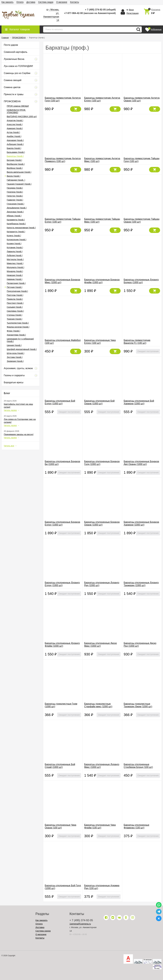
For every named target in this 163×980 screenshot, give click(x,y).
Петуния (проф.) (15, 287)
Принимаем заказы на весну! (19, 434)
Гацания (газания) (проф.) (19, 184)
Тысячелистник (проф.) (18, 323)
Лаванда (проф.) (15, 251)
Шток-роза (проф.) (15, 353)
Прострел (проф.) (15, 303)
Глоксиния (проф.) (15, 204)
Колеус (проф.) (14, 236)
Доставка (31, 2)
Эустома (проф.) (15, 357)
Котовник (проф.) (15, 247)
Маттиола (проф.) (15, 259)
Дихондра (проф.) (15, 212)
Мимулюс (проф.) (15, 263)
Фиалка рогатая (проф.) (18, 327)
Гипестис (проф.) (15, 196)
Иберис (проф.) (14, 216)
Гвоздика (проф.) (15, 188)
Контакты (75, 2)
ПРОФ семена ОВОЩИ (18, 106)
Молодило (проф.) (15, 267)
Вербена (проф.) (15, 168)
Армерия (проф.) (15, 128)
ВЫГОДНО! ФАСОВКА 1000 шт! (22, 116)
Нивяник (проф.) (15, 279)
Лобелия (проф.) (15, 255)
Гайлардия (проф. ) (16, 180)
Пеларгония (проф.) (16, 283)
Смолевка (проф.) (15, 311)
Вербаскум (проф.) (16, 164)
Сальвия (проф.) (15, 307)
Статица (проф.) (15, 315)
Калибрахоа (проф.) (16, 224)
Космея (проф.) (14, 244)
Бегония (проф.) (14, 160)
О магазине (62, 2)
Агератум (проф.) (15, 120)
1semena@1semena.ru (80, 924)
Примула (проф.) (15, 299)
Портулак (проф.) (15, 295)
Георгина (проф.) (15, 192)
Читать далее (10, 410)
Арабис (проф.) (14, 136)
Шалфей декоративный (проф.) (22, 349)
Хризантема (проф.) (16, 335)
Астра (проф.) (13, 132)
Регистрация (132, 13)
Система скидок (46, 2)
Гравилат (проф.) (15, 200)
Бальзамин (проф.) (16, 152)
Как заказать (7, 2)
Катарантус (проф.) (16, 232)
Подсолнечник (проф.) (17, 291)
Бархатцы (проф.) (15, 156)
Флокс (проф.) (13, 331)
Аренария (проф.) (15, 140)
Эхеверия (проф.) (15, 361)
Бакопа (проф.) (14, 148)
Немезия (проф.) (15, 275)
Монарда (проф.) (15, 271)
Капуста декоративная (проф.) (21, 228)
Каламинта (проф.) (16, 220)
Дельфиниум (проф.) (17, 208)
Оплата (20, 2)
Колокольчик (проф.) (17, 240)
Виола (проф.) (13, 176)
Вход (131, 10)
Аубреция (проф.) (15, 144)
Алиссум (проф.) (15, 124)
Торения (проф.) (15, 319)
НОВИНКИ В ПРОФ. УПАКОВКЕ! (16, 111)
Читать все (9, 446)
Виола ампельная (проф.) (19, 172)
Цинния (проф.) (14, 345)
